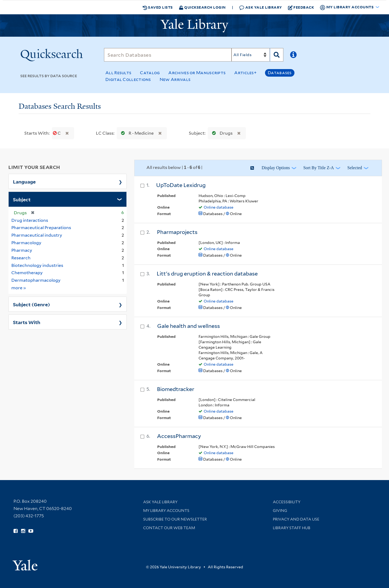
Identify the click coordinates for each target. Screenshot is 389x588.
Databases (280, 73)
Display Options (276, 168)
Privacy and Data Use (296, 519)
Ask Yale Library (261, 7)
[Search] (168, 55)
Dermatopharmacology (36, 280)
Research (21, 258)
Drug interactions (30, 220)
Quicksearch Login (202, 7)
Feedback (301, 7)
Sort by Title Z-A (319, 168)
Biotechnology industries (37, 265)
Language (24, 181)
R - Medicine (136, 133)
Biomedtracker (176, 389)
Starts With (27, 322)
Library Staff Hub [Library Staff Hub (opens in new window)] (292, 528)
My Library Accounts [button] (347, 7)
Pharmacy (22, 250)
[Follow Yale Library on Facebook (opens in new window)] (16, 531)
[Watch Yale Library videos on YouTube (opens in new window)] (31, 531)
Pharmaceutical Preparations (41, 228)
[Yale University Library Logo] (194, 26)
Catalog (150, 73)
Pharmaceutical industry (37, 235)
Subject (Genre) (31, 304)
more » (19, 288)
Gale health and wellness (189, 326)
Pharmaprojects (177, 232)
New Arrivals (175, 79)
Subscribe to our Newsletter (175, 519)
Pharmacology (26, 243)
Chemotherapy (27, 273)
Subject (22, 199)
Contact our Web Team (169, 528)
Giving (280, 511)
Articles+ (245, 73)
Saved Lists (158, 7)
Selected (355, 168)
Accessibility (287, 502)
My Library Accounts (166, 511)
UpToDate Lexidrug (181, 185)
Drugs (221, 133)
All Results (118, 73)
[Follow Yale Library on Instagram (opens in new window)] (23, 531)
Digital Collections (128, 79)
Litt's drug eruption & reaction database (207, 274)
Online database (219, 207)
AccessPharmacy (179, 436)
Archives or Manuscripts (197, 73)
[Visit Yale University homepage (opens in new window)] (25, 563)
